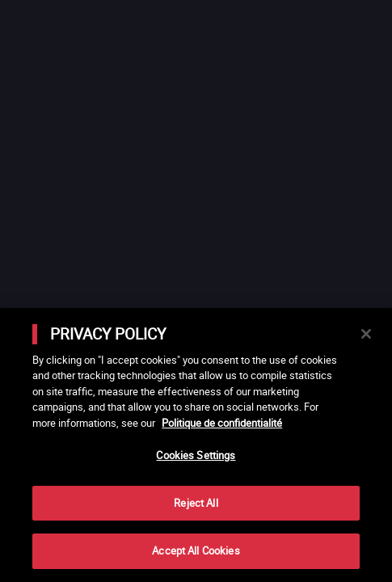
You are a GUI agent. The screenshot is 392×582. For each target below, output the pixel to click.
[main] (196, 445)
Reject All (196, 503)
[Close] (366, 334)
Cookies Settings (196, 455)
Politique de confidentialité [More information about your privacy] (222, 423)
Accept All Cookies (196, 550)
